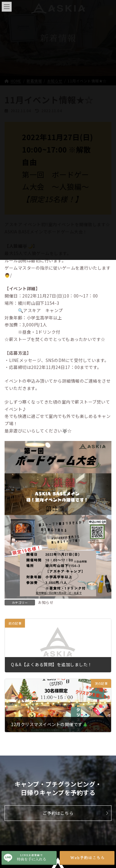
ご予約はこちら (58, 813)
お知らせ (46, 602)
